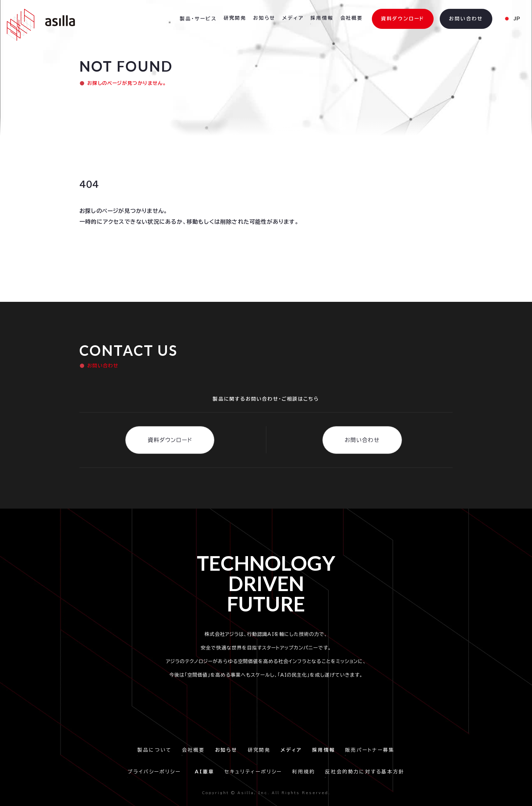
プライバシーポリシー (156, 772)
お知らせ (264, 18)
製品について (155, 750)
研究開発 (259, 750)
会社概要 (193, 750)
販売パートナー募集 (370, 750)
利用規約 (303, 772)
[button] (198, 19)
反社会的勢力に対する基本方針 (365, 772)
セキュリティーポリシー (253, 772)
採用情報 (322, 18)
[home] (41, 25)
